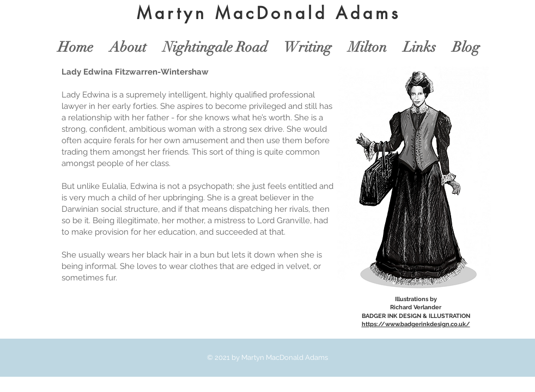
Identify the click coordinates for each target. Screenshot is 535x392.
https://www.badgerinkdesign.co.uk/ (416, 324)
